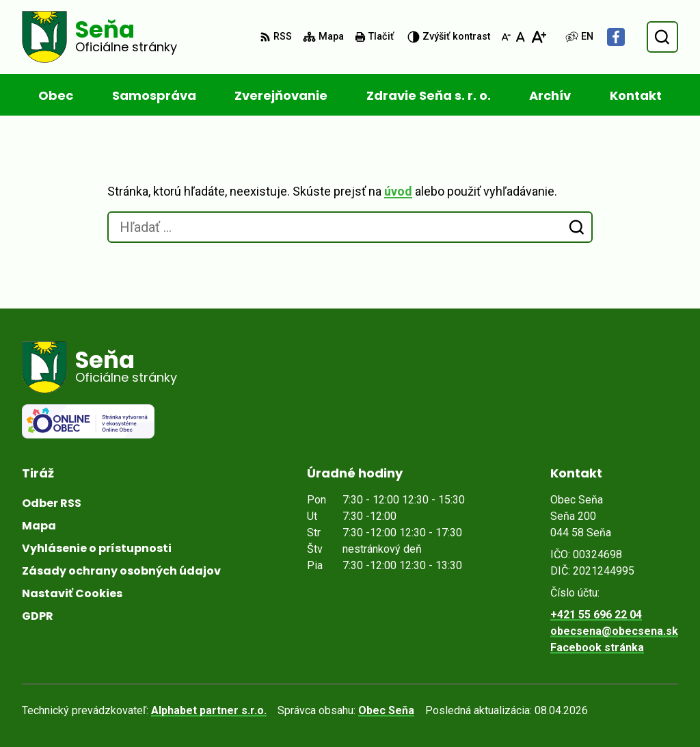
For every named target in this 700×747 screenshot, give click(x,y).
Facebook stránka (597, 647)
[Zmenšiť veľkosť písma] (506, 37)
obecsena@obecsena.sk (614, 631)
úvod (398, 191)
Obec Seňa (386, 710)
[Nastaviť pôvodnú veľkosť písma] (521, 37)
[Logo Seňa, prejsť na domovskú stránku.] (99, 37)
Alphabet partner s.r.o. (209, 710)
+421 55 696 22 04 (596, 615)
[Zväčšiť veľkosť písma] (538, 37)
